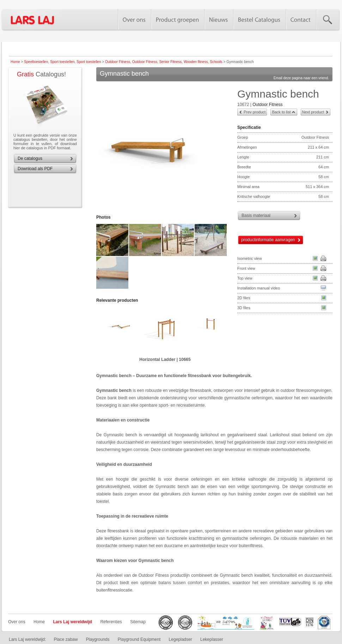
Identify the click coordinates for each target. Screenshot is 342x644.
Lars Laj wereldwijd (72, 622)
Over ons (17, 622)
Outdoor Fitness (118, 62)
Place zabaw (66, 639)
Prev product (255, 112)
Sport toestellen (62, 62)
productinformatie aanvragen (268, 240)
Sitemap (138, 622)
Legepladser (181, 639)
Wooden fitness (196, 62)
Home (15, 62)
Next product (313, 112)
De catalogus (30, 158)
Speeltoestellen (36, 62)
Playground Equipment (139, 639)
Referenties (111, 622)
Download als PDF (35, 169)
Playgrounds (98, 639)
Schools (216, 62)
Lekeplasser (212, 639)
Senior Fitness (170, 62)
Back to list (281, 112)
